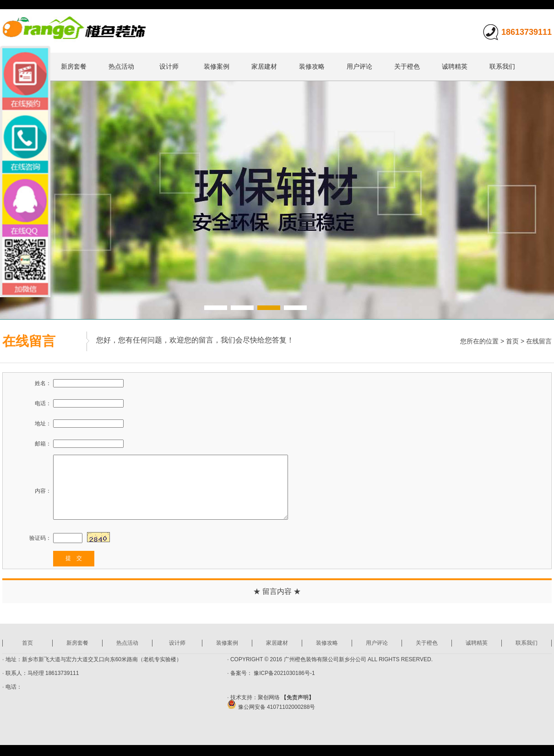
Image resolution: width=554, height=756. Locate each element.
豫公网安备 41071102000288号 (271, 707)
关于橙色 (407, 66)
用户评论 (359, 66)
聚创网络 (269, 697)
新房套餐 (74, 66)
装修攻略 (312, 66)
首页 (512, 341)
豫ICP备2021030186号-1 (284, 673)
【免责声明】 (298, 697)
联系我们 (502, 66)
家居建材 (264, 66)
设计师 (169, 66)
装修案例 (217, 66)
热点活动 (121, 66)
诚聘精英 (455, 66)
